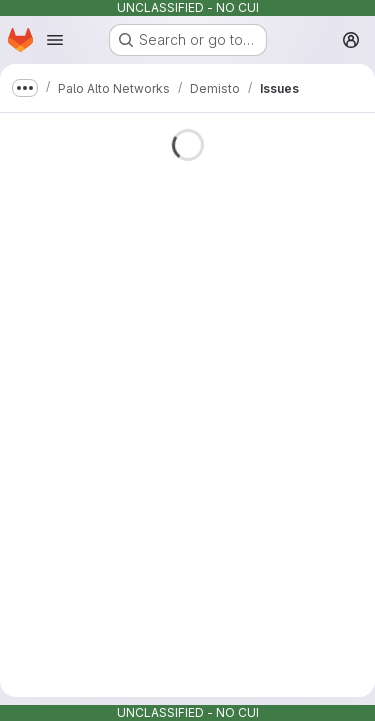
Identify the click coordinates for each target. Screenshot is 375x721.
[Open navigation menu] (55, 40)
